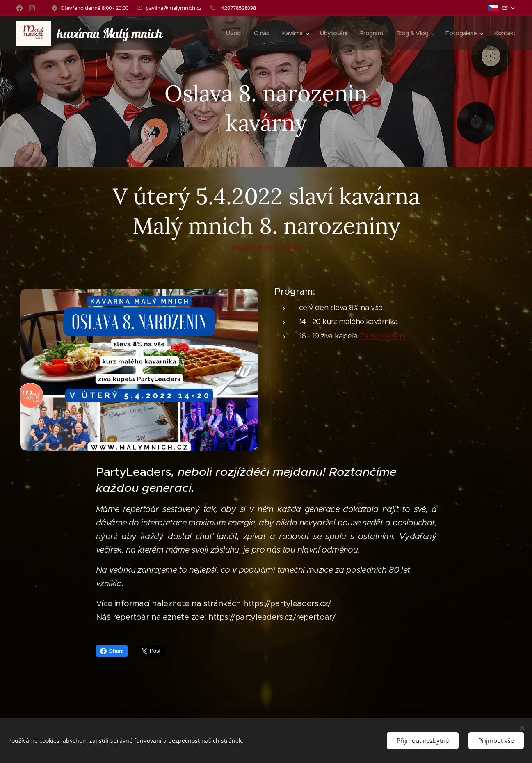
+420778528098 (237, 8)
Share (112, 651)
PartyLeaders (383, 336)
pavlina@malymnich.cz (174, 8)
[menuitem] (225, 33)
